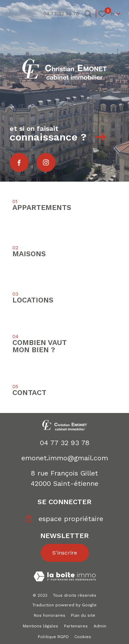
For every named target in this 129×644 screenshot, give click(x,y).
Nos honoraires (50, 615)
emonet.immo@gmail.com (65, 458)
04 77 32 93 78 (65, 443)
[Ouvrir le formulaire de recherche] (88, 14)
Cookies (83, 637)
